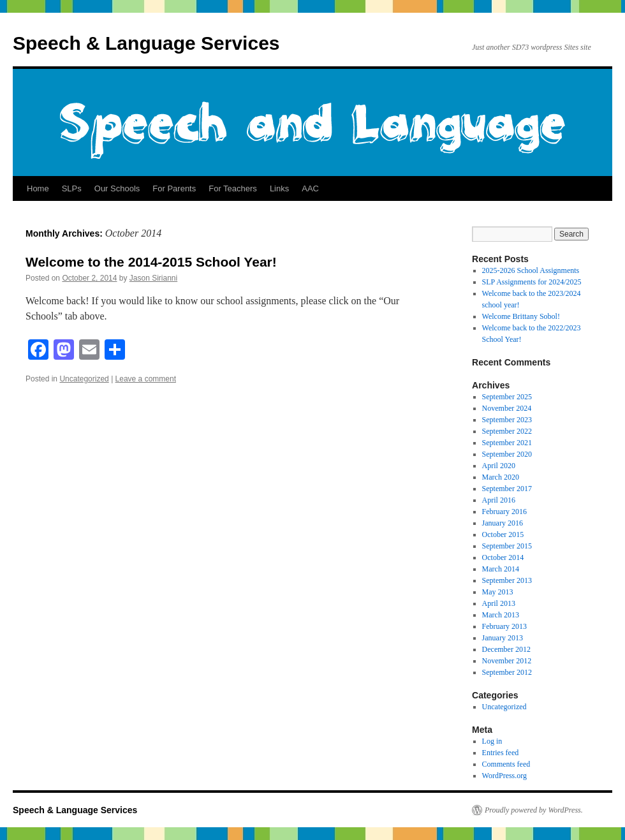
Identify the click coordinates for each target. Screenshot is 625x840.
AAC (310, 188)
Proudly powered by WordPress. (534, 810)
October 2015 (503, 534)
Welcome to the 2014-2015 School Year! (151, 262)
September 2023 (507, 420)
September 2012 (507, 672)
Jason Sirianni (153, 278)
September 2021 (507, 443)
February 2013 (504, 626)
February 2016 (504, 512)
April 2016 (499, 500)
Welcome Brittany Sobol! (521, 316)
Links (279, 188)
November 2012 (507, 661)
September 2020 (507, 454)
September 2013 (507, 580)
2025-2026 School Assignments (531, 270)
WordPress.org (504, 776)
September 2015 (507, 546)
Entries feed (501, 753)
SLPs (72, 188)
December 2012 (506, 649)
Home (38, 188)
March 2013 (501, 615)
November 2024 (507, 408)
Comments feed (506, 764)
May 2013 (498, 592)
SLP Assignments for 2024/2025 (532, 282)
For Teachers (233, 188)
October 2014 (503, 557)
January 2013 (503, 638)
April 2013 (499, 603)
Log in (492, 741)
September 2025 (507, 397)
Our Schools (117, 188)
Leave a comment (146, 379)
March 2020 (501, 477)
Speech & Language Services (146, 43)
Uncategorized (84, 379)
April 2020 (499, 466)
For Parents (174, 188)
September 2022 (507, 431)
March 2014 (501, 569)
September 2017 (507, 489)
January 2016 (503, 523)
